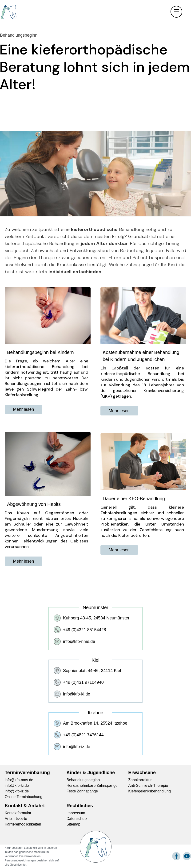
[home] (8, 12)
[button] (178, 12)
